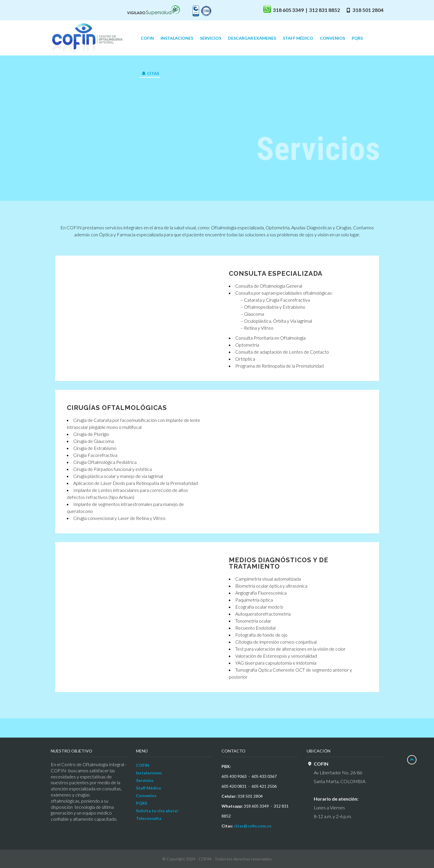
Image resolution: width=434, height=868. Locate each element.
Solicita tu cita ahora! (157, 811)
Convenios (146, 795)
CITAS (150, 73)
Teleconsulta (149, 818)
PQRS (142, 803)
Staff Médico (149, 788)
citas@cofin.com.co (253, 826)
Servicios (145, 780)
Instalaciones (149, 773)
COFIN (143, 765)
